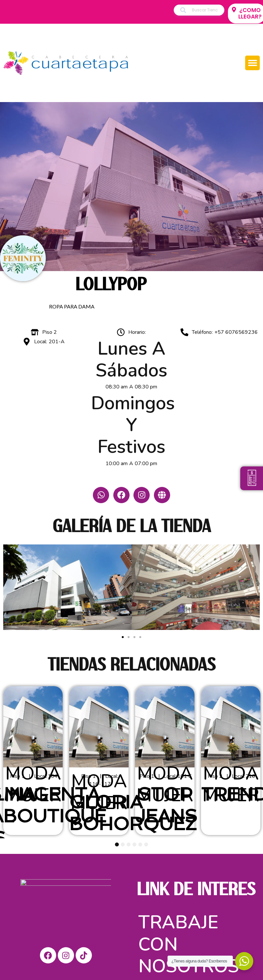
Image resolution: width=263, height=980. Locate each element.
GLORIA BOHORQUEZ (133, 811)
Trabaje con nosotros (189, 942)
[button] (252, 63)
